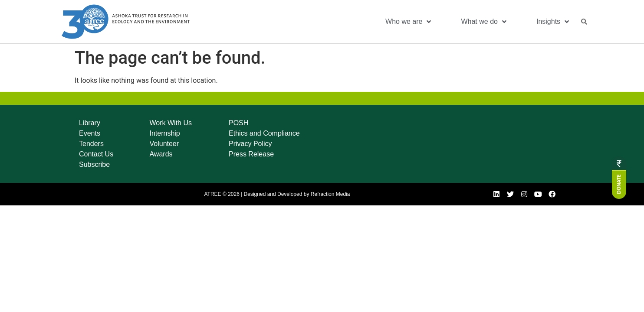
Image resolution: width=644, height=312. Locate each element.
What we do (483, 22)
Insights (553, 22)
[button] (584, 22)
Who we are (408, 22)
